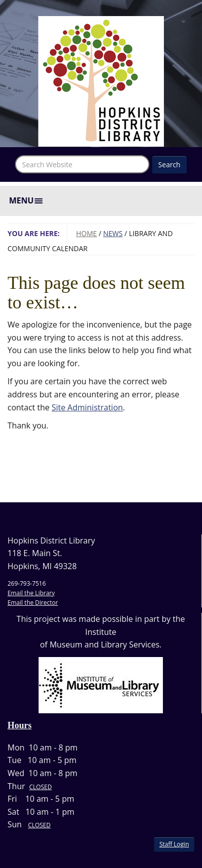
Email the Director (33, 603)
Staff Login (174, 844)
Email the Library (31, 593)
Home (87, 233)
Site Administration (87, 407)
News (113, 233)
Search (169, 165)
